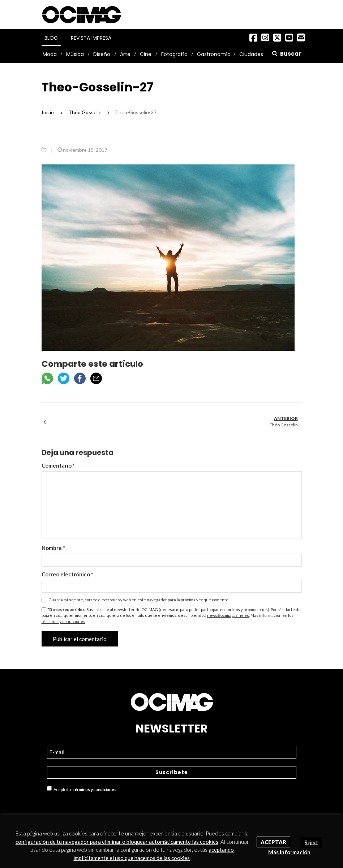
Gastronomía (214, 54)
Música (75, 54)
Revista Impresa (91, 38)
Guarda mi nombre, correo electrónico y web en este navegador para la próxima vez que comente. (139, 600)
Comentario (58, 465)
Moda (50, 54)
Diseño (102, 54)
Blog (51, 38)
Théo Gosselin (284, 425)
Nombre (53, 548)
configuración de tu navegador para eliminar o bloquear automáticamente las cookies (117, 842)
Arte (125, 54)
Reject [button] (311, 842)
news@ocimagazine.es (228, 615)
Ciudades (251, 54)
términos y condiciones (63, 621)
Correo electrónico (67, 574)
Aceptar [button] (273, 842)
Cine (146, 54)
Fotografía (174, 54)
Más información (289, 852)
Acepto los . (82, 789)
